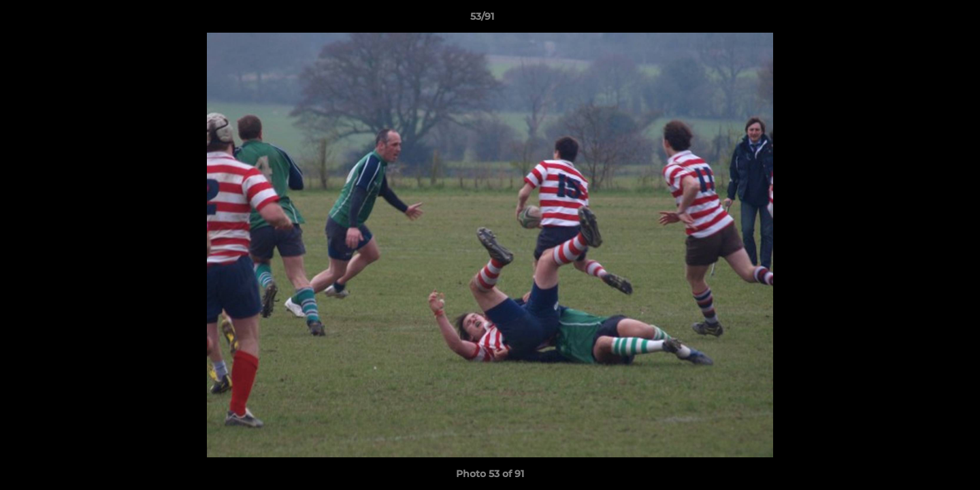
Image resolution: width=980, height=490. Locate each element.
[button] (923, 20)
